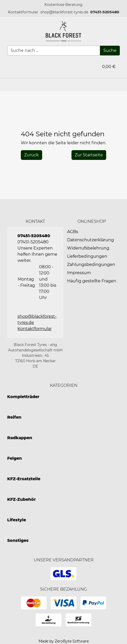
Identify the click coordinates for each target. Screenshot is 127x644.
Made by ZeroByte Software (64, 641)
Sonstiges (18, 540)
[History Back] (31, 155)
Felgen (15, 458)
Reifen (14, 417)
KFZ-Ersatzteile (24, 479)
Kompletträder (23, 397)
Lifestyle (17, 520)
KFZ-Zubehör (21, 499)
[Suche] (110, 51)
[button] (23, 12)
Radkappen (20, 438)
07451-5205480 (105, 12)
